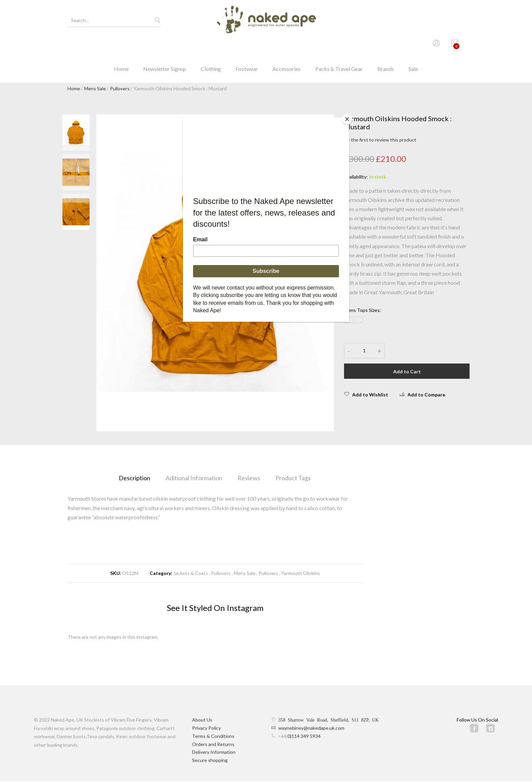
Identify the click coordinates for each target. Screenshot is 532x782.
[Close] (347, 119)
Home (121, 46)
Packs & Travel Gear (339, 46)
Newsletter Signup (165, 46)
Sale (413, 46)
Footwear (247, 46)
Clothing (211, 46)
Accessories (287, 46)
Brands (386, 46)
